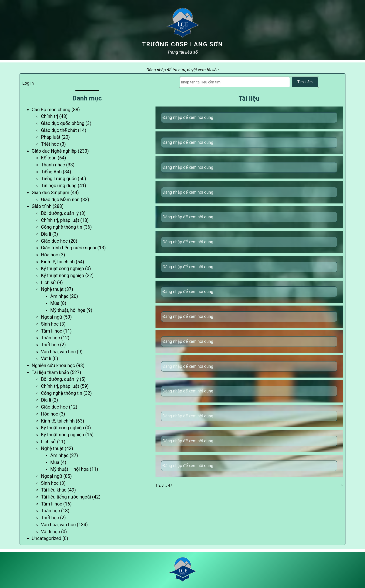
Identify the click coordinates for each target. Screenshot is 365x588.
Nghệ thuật (52, 289)
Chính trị (49, 116)
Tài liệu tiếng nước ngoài (66, 497)
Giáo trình (42, 206)
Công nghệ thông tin (62, 227)
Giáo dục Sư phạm (51, 193)
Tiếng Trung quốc (59, 179)
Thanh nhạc (53, 165)
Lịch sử (48, 283)
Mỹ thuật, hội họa (68, 310)
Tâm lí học (52, 331)
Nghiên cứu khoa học (53, 366)
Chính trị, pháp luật (60, 220)
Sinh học (50, 324)
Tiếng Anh (51, 172)
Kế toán (49, 158)
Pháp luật (51, 137)
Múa (55, 303)
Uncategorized (46, 538)
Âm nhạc (59, 296)
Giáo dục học (54, 241)
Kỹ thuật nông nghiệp (63, 276)
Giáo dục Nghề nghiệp (54, 151)
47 (170, 485)
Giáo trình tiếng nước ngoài (69, 248)
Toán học (50, 338)
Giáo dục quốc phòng (63, 123)
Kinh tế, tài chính (58, 262)
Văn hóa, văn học (58, 352)
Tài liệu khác (54, 490)
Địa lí (46, 234)
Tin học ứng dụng (59, 186)
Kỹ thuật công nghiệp (63, 269)
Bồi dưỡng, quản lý (60, 213)
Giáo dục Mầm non (60, 200)
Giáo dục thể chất (59, 130)
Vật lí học (50, 532)
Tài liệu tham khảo (50, 373)
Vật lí (46, 359)
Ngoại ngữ (52, 317)
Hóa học (50, 255)
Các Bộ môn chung (51, 110)
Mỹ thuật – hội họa (69, 469)
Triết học (50, 144)
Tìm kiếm (305, 82)
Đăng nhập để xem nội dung (188, 117)
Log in (28, 83)
